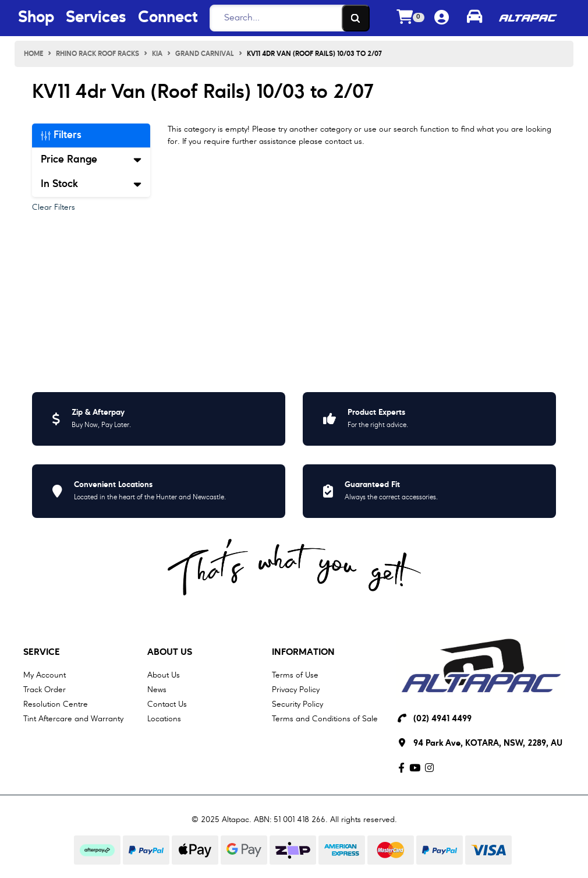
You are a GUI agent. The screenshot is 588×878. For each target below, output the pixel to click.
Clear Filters (54, 207)
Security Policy (297, 704)
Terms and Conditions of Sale (325, 719)
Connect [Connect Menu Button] (168, 18)
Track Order (45, 690)
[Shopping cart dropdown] (410, 18)
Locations (164, 719)
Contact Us (167, 704)
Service (42, 653)
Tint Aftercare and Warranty (73, 719)
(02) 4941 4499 (442, 719)
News (157, 690)
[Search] (286, 18)
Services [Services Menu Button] (96, 18)
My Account (45, 675)
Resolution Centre (56, 704)
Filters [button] (61, 135)
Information (303, 653)
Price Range (91, 160)
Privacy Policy (296, 690)
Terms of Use (295, 675)
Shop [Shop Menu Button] (36, 18)
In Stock (91, 184)
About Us (170, 653)
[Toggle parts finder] (474, 18)
